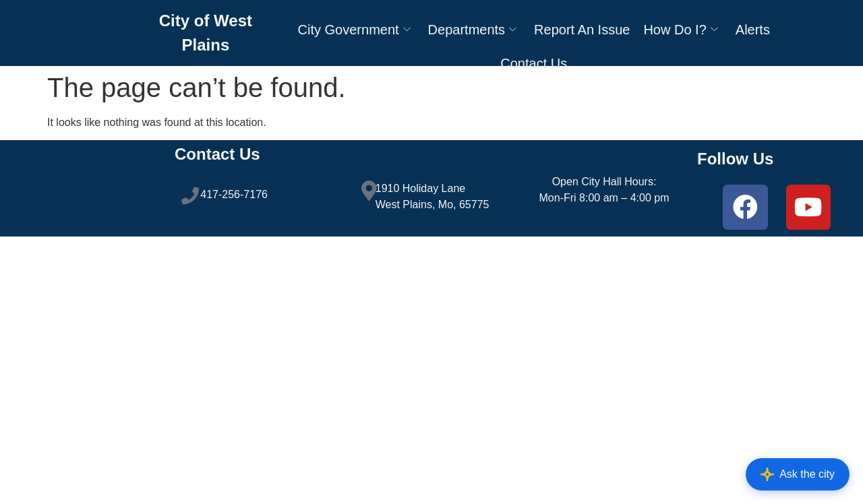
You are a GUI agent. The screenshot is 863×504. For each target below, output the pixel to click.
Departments (473, 34)
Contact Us (534, 67)
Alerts (753, 34)
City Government (354, 34)
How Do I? (680, 34)
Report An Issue (582, 34)
